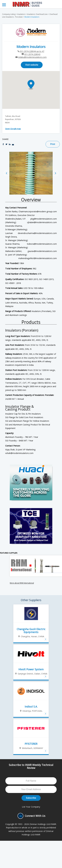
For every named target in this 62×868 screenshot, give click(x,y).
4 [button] (35, 190)
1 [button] (27, 190)
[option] (31, 173)
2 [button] (30, 190)
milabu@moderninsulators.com (32, 57)
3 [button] (32, 190)
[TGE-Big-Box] (31, 526)
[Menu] (4, 5)
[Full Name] (31, 781)
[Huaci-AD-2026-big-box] (31, 482)
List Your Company (31, 807)
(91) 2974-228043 (32, 54)
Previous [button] (7, 173)
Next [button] (55, 173)
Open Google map (13, 129)
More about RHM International (22, 583)
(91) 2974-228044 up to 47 (32, 51)
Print (53, 144)
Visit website (32, 65)
